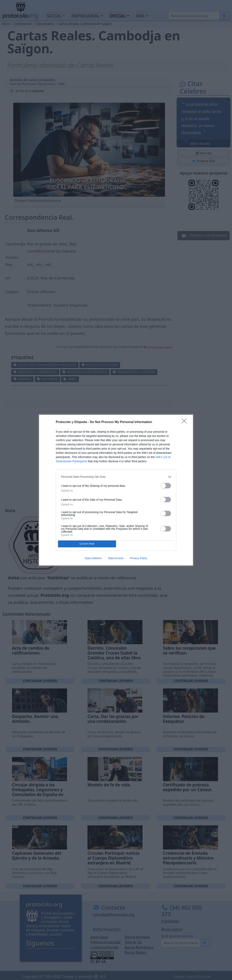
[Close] (185, 422)
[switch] (166, 486)
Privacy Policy (139, 558)
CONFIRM (87, 544)
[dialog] (116, 490)
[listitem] (116, 477)
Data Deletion (93, 558)
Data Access (116, 558)
